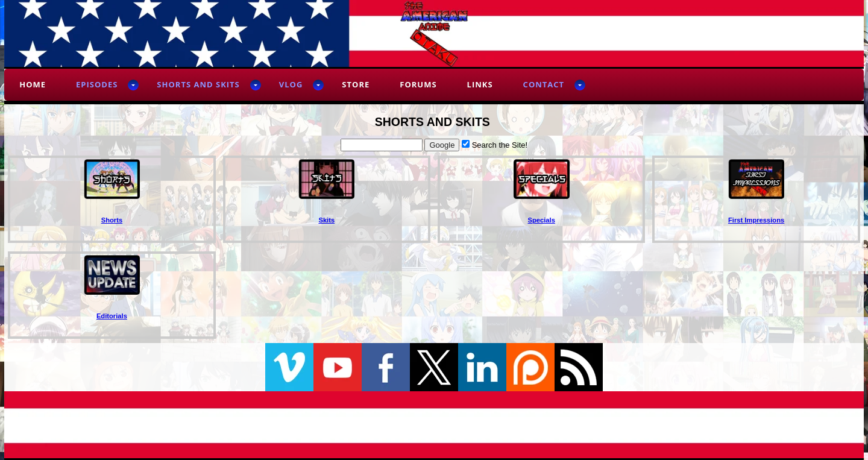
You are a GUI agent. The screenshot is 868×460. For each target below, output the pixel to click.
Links (480, 84)
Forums (418, 84)
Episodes (97, 84)
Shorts (112, 220)
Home (33, 84)
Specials (542, 220)
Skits (326, 220)
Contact (544, 84)
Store (356, 84)
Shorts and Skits (198, 84)
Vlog (291, 84)
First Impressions (756, 220)
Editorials (112, 316)
